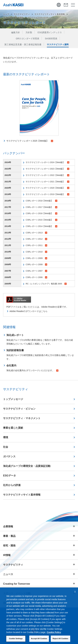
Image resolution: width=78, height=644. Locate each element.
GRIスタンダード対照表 (27, 39)
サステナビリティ (22, 14)
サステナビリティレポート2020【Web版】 (47, 188)
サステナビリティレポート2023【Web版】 (47, 169)
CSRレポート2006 (36, 277)
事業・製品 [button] (9, 536)
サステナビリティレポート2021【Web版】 (47, 182)
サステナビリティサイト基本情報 (50, 14)
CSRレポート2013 (36, 233)
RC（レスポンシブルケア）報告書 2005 (46, 284)
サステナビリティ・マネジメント (22, 418)
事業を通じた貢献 (13, 428)
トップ (6, 14)
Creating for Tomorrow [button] (17, 584)
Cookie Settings (16, 639)
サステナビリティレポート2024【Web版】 (47, 162)
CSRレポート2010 (36, 252)
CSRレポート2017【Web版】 (41, 207)
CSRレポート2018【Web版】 (41, 201)
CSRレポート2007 (36, 271)
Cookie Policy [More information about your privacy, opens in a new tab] (54, 633)
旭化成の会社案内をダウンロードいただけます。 (32, 367)
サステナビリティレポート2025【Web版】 (30, 141)
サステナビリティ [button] (13, 565)
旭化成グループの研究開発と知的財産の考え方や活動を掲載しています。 (41, 354)
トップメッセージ (13, 399)
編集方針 (16, 32)
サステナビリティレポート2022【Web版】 (47, 175)
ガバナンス (9, 456)
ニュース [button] (8, 574)
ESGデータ (9, 476)
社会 (6, 447)
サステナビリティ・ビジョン (19, 409)
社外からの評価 (12, 485)
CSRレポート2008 (36, 264)
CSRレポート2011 (36, 245)
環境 (6, 437)
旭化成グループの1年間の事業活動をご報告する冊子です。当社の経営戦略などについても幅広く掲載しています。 (41, 339)
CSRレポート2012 (36, 239)
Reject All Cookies (60, 639)
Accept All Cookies (39, 639)
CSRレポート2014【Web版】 (41, 226)
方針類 (29, 32)
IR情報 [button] (7, 555)
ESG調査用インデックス (50, 32)
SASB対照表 (51, 39)
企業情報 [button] (8, 526)
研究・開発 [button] (9, 546)
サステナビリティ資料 (13, 17)
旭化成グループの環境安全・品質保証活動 (27, 466)
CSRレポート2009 (36, 258)
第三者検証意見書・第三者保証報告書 (23, 44)
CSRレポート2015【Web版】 (41, 220)
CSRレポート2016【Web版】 (41, 213)
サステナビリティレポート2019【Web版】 (47, 194)
